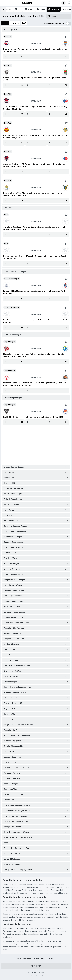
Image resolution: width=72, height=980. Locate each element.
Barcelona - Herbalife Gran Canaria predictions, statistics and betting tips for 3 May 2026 (35, 137)
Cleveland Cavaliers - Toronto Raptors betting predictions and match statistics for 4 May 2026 (34, 228)
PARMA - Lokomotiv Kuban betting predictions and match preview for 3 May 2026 (35, 321)
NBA (6, 215)
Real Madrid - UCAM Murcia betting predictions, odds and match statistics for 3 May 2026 (32, 194)
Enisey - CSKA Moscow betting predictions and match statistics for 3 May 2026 (34, 292)
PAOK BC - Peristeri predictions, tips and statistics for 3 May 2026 (33, 417)
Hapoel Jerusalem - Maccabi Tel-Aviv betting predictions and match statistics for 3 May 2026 (34, 355)
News (19, 959)
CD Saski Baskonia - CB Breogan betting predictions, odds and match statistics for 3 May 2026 (35, 165)
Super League (10, 342)
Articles (44, 959)
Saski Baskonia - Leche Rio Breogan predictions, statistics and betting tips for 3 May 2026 (35, 108)
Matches (36, 959)
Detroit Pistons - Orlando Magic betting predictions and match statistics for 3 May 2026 (36, 257)
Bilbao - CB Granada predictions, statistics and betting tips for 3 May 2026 (35, 79)
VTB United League (12, 279)
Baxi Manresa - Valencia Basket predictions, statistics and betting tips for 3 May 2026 (35, 50)
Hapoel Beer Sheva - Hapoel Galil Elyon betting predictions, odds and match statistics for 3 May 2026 (35, 384)
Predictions (27, 959)
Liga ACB (8, 36)
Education (52, 959)
